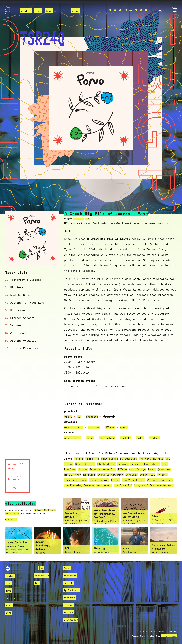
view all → (12, 522)
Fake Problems (75, 466)
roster (26, 11)
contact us (43, 575)
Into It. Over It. (114, 466)
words (76, 11)
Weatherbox (137, 482)
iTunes (113, 424)
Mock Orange (151, 466)
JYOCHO (135, 466)
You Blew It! (158, 482)
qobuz (128, 424)
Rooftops (108, 472)
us (37, 568)
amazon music (74, 424)
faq (37, 583)
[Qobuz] (120, 10)
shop (38, 11)
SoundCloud (72, 620)
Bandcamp (70, 598)
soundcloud (110, 435)
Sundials (154, 472)
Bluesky (70, 605)
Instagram (71, 575)
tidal (145, 435)
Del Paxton (73, 461)
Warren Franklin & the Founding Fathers (96, 482)
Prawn (166, 466)
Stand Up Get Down (131, 472)
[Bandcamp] (115, 10)
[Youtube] (146, 10)
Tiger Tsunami (124, 477)
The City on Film (157, 456)
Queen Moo (72, 472)
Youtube (70, 612)
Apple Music (73, 590)
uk (43, 568)
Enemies (134, 461)
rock (89, 216)
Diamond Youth (94, 461)
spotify (129, 435)
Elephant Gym (116, 461)
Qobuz (68, 568)
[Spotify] (136, 10)
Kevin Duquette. (168, 636)
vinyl (68, 414)
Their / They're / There (92, 477)
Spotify (70, 583)
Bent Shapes (112, 456)
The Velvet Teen (161, 477)
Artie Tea (94, 456)
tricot (141, 477)
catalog (62, 11)
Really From (90, 472)
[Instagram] (125, 10)
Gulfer (93, 466)
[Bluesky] (141, 10)
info (9, 613)
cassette (93, 414)
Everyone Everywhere (158, 461)
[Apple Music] (110, 10)
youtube (160, 435)
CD (80, 414)
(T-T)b (79, 456)
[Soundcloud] (131, 10)
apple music (73, 435)
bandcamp (96, 424)
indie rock (79, 216)
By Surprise (133, 456)
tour (49, 11)
